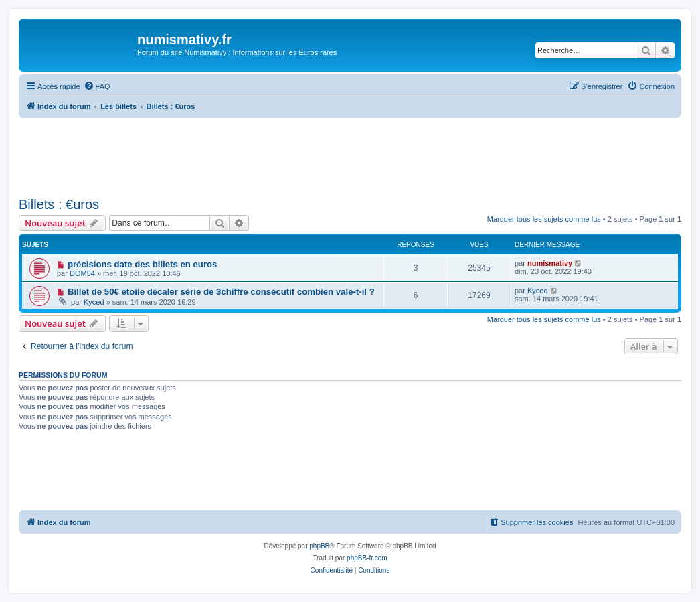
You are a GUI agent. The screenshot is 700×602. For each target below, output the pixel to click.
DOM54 (82, 273)
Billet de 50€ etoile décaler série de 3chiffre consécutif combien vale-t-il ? (221, 292)
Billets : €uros (59, 204)
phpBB (319, 546)
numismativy (550, 263)
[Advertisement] (350, 155)
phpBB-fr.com (367, 558)
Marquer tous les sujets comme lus (544, 219)
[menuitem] (97, 86)
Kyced (94, 302)
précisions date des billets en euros (143, 264)
